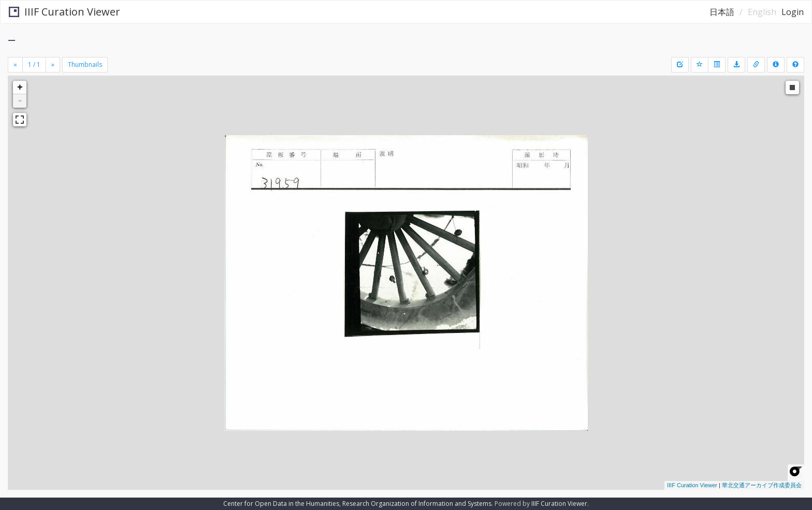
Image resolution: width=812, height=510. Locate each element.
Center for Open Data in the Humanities (281, 504)
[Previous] (15, 65)
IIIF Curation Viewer (64, 12)
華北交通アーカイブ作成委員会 (762, 485)
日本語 (722, 12)
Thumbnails (85, 64)
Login (793, 12)
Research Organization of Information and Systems (417, 504)
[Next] (53, 65)
